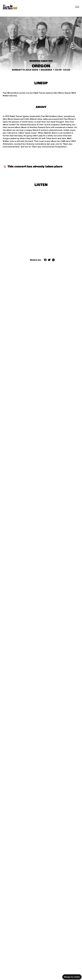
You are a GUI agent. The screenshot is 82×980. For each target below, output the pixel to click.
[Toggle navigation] (77, 7)
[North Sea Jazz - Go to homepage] (10, 7)
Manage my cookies (72, 977)
